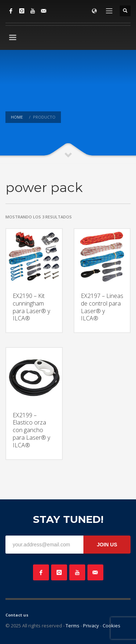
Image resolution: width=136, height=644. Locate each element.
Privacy (91, 626)
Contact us (17, 615)
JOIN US (107, 545)
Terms (73, 626)
